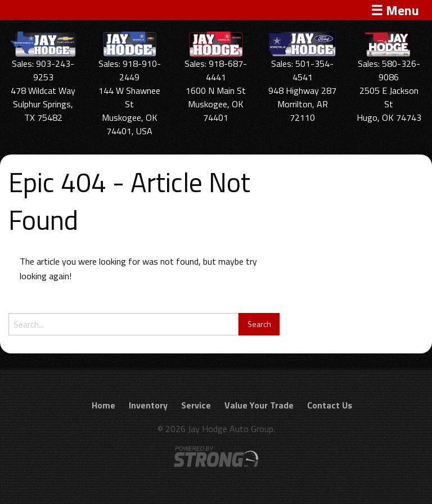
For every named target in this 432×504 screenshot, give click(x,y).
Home (103, 405)
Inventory (148, 405)
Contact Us (330, 405)
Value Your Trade (259, 405)
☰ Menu (395, 10)
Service (196, 405)
